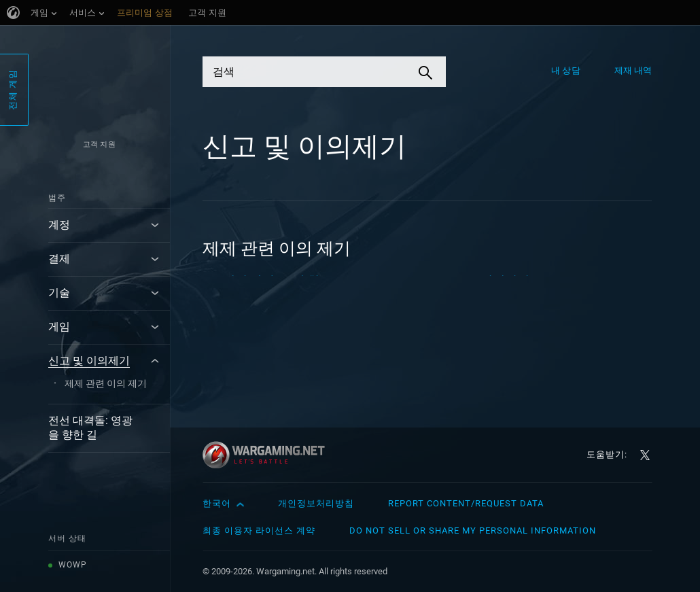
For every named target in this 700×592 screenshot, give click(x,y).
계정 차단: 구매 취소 (277, 280)
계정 (59, 225)
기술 (59, 293)
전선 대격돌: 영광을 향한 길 (90, 428)
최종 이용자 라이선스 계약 (259, 530)
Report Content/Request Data (466, 503)
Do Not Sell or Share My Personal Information (473, 530)
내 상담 (565, 70)
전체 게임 (13, 90)
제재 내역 (633, 70)
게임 (59, 327)
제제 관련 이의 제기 (106, 383)
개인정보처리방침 (316, 503)
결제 (59, 259)
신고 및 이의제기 (89, 361)
